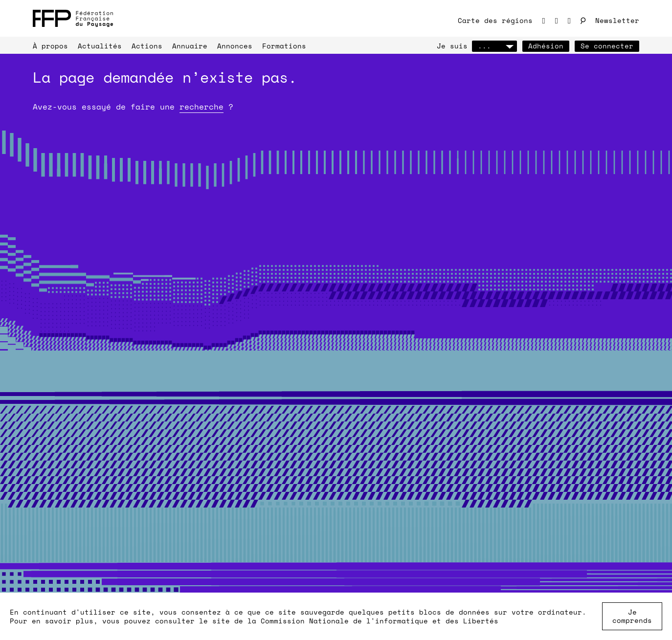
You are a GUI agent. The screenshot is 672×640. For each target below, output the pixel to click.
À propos (50, 46)
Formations (284, 46)
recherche (202, 107)
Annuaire (190, 46)
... (494, 46)
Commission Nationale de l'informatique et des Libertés (380, 621)
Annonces (235, 46)
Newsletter (617, 20)
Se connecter (607, 46)
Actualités (100, 46)
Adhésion (546, 46)
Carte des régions (495, 20)
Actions (147, 46)
